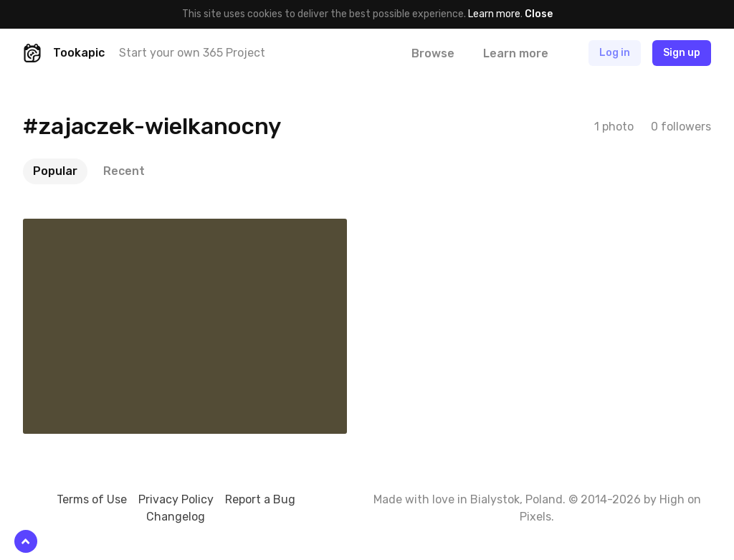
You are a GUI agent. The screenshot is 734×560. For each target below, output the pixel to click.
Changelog (176, 517)
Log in (615, 53)
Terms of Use (92, 499)
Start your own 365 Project (192, 53)
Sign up (682, 53)
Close (539, 14)
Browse (433, 53)
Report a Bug (260, 499)
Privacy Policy (176, 499)
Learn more (494, 14)
